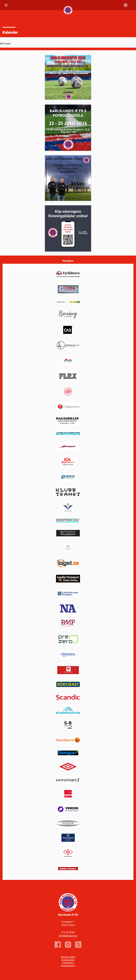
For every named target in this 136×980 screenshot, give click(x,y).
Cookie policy (68, 963)
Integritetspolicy (68, 966)
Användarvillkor (68, 960)
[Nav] (6, 5)
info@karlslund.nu (68, 936)
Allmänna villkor (68, 957)
